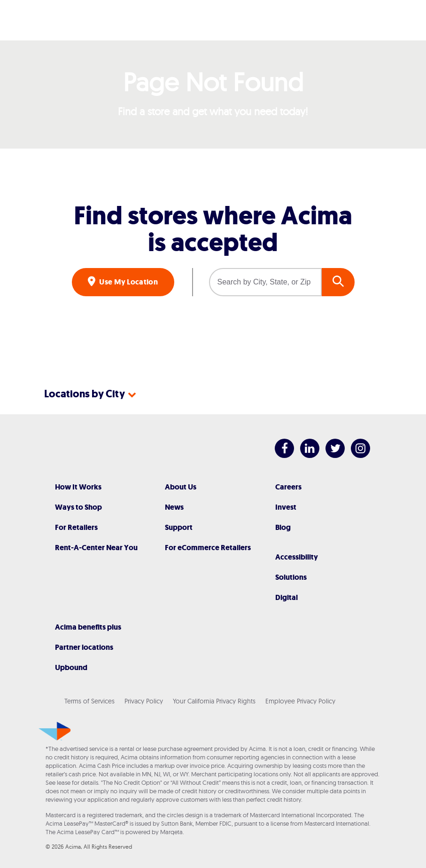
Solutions (291, 577)
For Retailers (76, 527)
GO (338, 282)
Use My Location (128, 282)
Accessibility (297, 557)
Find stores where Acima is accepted (213, 229)
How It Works (78, 487)
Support (179, 527)
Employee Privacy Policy (300, 701)
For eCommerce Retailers (208, 548)
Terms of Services (89, 701)
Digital (287, 597)
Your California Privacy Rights (214, 701)
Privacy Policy (144, 701)
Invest (286, 507)
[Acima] (213, 20)
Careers (288, 487)
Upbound (71, 667)
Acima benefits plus (88, 627)
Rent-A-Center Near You (96, 548)
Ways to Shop (78, 507)
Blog (283, 527)
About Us (181, 487)
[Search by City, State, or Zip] (265, 282)
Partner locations (84, 647)
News (174, 507)
